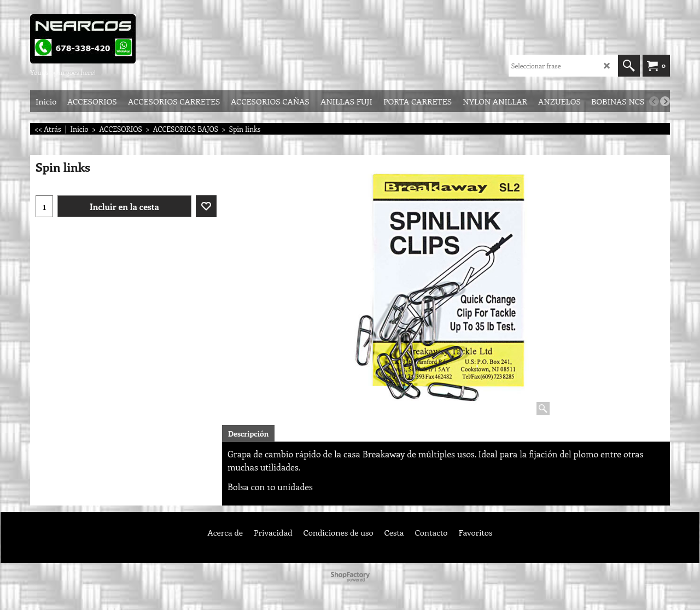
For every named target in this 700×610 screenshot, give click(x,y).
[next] (665, 101)
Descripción (248, 434)
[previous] (654, 101)
